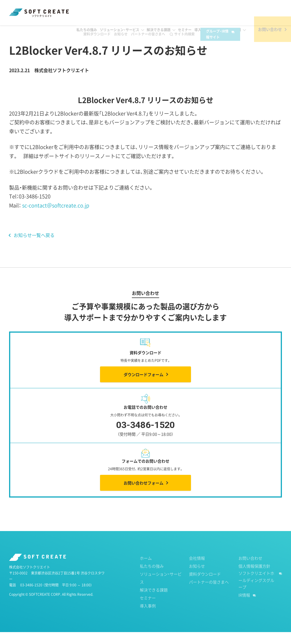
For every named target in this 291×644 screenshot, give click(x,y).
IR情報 (244, 607)
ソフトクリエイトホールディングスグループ (256, 592)
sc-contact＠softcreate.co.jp (56, 217)
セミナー (148, 610)
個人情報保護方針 (254, 578)
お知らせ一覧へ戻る (34, 247)
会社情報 (197, 570)
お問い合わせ (250, 570)
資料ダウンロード (90, 9)
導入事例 (148, 618)
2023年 (62, 31)
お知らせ (114, 9)
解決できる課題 (154, 602)
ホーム (15, 31)
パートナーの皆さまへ (142, 9)
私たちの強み (152, 578)
